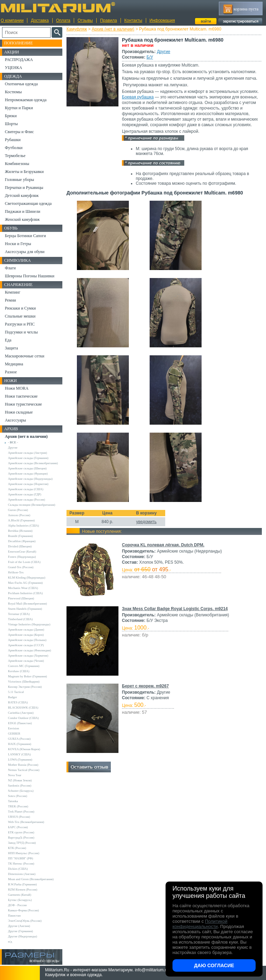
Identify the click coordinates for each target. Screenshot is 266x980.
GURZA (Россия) (19, 739)
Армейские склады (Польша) (27, 640)
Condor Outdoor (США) (23, 718)
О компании (12, 20)
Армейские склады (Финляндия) (29, 650)
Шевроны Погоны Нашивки (30, 276)
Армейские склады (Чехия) (26, 661)
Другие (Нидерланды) (23, 936)
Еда (8, 340)
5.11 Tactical (16, 692)
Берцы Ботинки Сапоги (25, 236)
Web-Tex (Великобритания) (26, 822)
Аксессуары (15, 420)
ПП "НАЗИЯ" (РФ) (21, 858)
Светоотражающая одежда (28, 203)
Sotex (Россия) (17, 796)
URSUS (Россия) (19, 817)
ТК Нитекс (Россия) (21, 864)
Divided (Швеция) (20, 546)
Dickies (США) (18, 869)
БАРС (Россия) (18, 827)
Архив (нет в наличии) (113, 29)
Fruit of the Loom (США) (24, 562)
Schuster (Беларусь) (21, 791)
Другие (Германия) (20, 931)
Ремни (10, 300)
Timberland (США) (20, 619)
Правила (109, 20)
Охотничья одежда (21, 84)
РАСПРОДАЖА (19, 60)
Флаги (10, 268)
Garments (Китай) (20, 895)
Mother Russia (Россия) (23, 765)
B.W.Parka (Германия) (22, 884)
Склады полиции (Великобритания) (32, 505)
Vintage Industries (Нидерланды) (29, 624)
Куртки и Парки (19, 108)
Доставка (40, 20)
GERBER (14, 734)
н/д (10, 942)
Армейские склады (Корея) (26, 635)
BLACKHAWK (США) (23, 708)
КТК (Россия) (17, 848)
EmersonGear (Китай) (22, 552)
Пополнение (19, 43)
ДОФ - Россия (17, 905)
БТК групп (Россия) (21, 832)
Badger (12, 697)
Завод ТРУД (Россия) (22, 843)
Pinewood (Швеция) (21, 598)
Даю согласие (214, 965)
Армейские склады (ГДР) (25, 494)
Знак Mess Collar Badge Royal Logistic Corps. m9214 (175, 609)
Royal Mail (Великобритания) (27, 604)
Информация (162, 20)
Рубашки (13, 140)
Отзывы (85, 20)
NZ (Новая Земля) (20, 780)
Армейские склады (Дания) (26, 630)
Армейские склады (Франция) (28, 474)
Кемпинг (13, 292)
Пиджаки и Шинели (23, 211)
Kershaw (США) (19, 671)
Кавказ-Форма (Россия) (23, 910)
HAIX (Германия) (20, 744)
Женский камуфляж (22, 219)
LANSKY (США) (19, 754)
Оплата (63, 20)
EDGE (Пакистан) (20, 723)
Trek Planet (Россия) (21, 812)
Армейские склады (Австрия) (28, 453)
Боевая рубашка (138, 97)
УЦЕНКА (14, 68)
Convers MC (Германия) (24, 666)
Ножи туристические (23, 404)
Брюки (11, 116)
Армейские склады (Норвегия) (28, 484)
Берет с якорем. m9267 (145, 686)
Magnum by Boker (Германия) (28, 676)
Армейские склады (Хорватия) (28, 656)
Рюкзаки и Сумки (20, 308)
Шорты (11, 124)
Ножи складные (19, 412)
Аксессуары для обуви (25, 252)
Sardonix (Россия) (20, 786)
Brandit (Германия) (20, 536)
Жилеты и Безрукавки (24, 172)
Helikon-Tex (16, 572)
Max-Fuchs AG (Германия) (25, 583)
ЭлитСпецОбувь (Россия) (25, 921)
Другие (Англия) (19, 926)
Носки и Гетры (18, 244)
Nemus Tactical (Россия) (24, 770)
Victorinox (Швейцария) (24, 682)
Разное (11, 372)
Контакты (133, 20)
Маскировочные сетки (25, 356)
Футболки (14, 148)
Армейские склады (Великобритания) (33, 463)
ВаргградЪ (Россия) (21, 838)
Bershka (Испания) (20, 531)
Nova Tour (15, 775)
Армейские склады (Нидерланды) (30, 479)
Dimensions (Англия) (22, 874)
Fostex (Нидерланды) (22, 557)
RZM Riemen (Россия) (23, 890)
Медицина (14, 364)
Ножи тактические (21, 396)
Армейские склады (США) (26, 489)
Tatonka (13, 801)
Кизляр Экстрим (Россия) (25, 687)
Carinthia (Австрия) (21, 713)
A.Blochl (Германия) (21, 520)
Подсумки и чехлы (21, 332)
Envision (14, 728)
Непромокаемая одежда (26, 100)
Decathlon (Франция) (22, 541)
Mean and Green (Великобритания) (31, 879)
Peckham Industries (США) (25, 593)
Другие (163, 52)
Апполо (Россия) (19, 515)
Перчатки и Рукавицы (24, 188)
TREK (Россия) (18, 806)
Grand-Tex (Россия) (21, 567)
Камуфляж (77, 29)
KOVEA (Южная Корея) (24, 749)
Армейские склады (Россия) (26, 500)
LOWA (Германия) (20, 760)
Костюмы (13, 92)
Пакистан (14, 916)
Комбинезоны (17, 164)
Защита (11, 348)
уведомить (146, 522)
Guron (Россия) (18, 510)
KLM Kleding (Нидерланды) (27, 578)
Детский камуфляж (22, 196)
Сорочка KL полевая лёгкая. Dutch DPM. (163, 545)
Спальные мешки (20, 316)
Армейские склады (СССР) (26, 645)
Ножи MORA (17, 388)
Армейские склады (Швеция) (27, 468)
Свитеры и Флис (19, 132)
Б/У (150, 57)
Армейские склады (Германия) (28, 458)
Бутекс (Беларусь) (20, 900)
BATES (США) (18, 702)
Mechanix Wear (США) (23, 588)
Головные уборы (19, 180)
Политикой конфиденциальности (200, 924)
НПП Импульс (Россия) (24, 853)
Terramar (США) (19, 614)
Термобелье (15, 156)
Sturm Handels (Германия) (25, 609)
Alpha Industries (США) (24, 526)
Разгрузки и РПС (20, 324)
